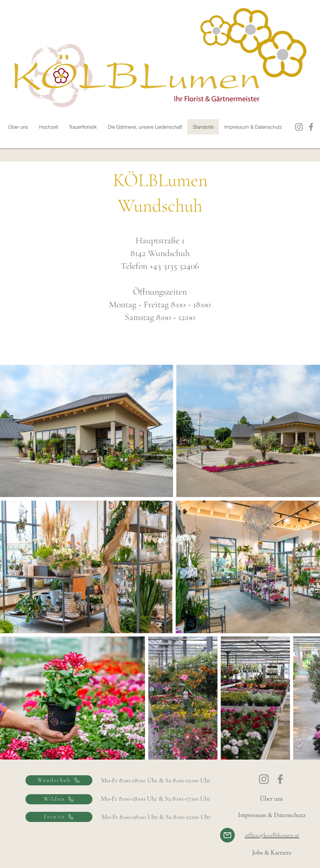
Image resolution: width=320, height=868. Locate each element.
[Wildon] (59, 799)
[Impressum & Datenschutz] (272, 815)
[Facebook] (311, 127)
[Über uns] (272, 799)
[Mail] (227, 835)
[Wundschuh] (59, 780)
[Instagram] (299, 127)
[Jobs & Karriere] (272, 853)
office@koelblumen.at (272, 835)
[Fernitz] (59, 817)
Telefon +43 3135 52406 (160, 266)
